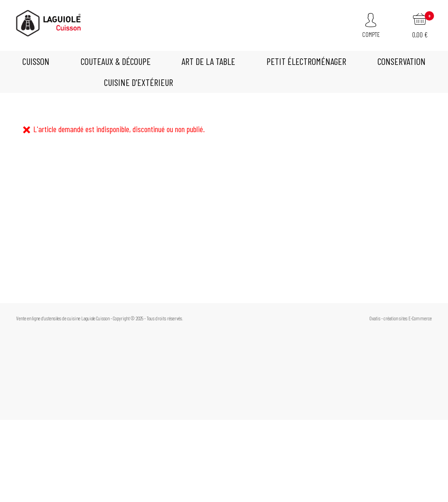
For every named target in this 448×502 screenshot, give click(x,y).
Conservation (402, 61)
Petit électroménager (306, 61)
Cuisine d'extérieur (139, 82)
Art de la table (208, 61)
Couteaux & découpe (116, 61)
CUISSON (36, 61)
